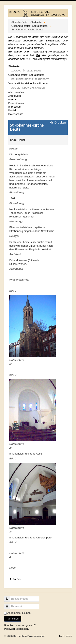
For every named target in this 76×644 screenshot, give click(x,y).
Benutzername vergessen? (20, 625)
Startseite (14, 66)
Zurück (15, 579)
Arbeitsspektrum (16, 92)
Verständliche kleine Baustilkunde (28, 83)
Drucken (58, 123)
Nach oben (66, 636)
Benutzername (9, 597)
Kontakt (13, 110)
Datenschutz (16, 114)
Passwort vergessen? (17, 629)
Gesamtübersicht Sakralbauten (26, 75)
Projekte (12, 99)
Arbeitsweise (15, 96)
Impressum (15, 107)
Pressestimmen (16, 103)
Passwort (9, 605)
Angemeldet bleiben (19, 613)
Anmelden (13, 619)
